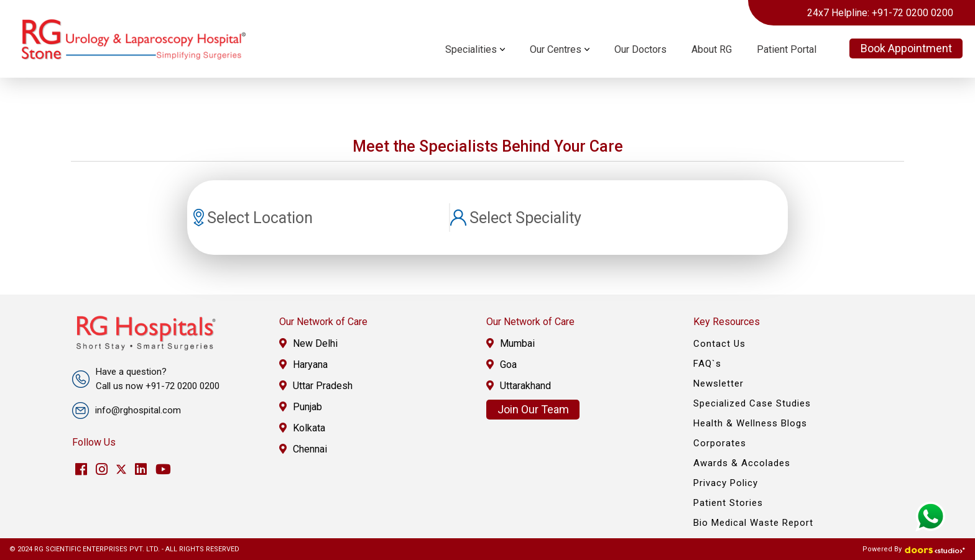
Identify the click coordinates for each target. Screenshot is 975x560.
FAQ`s (707, 364)
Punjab (301, 407)
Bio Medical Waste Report (753, 523)
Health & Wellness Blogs (750, 423)
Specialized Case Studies (752, 403)
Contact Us (719, 344)
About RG (712, 49)
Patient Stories (728, 503)
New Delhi (308, 343)
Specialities (471, 49)
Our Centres (556, 49)
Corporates (720, 443)
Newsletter (719, 383)
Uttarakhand (519, 386)
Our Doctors (640, 49)
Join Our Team (533, 409)
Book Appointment (906, 48)
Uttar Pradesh (316, 386)
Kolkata (302, 428)
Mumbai (511, 343)
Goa (501, 365)
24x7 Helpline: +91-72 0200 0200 (880, 13)
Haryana (303, 365)
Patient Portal (787, 49)
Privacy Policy (726, 483)
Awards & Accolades (742, 463)
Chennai (303, 449)
